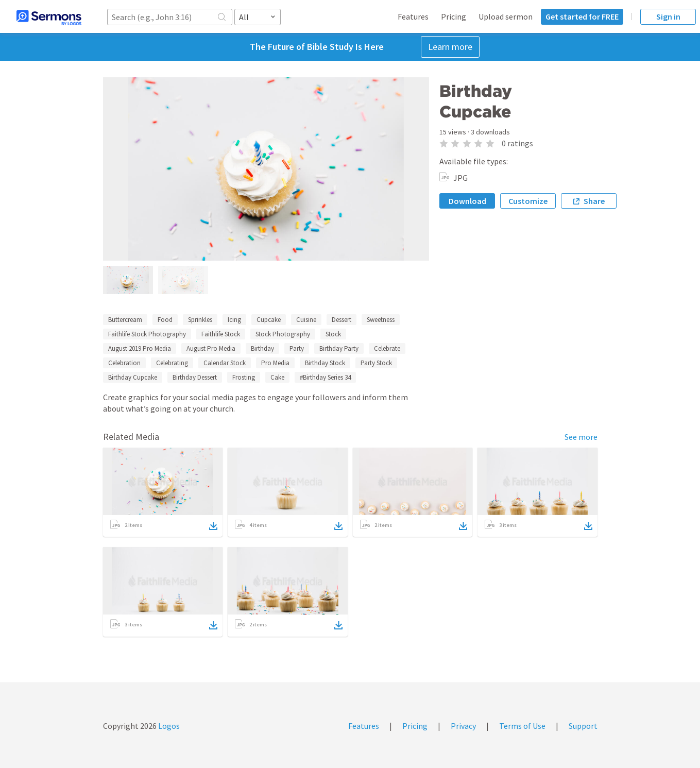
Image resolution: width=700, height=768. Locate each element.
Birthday (262, 348)
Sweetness (381, 320)
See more (581, 437)
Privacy (463, 726)
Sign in (668, 16)
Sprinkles (200, 320)
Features (413, 16)
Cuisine (306, 320)
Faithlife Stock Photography (147, 334)
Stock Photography (283, 334)
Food (165, 320)
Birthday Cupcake (133, 377)
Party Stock (376, 363)
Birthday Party (339, 348)
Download (467, 201)
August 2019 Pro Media (140, 348)
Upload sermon (506, 16)
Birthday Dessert (195, 377)
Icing (234, 320)
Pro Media (275, 363)
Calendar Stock (225, 363)
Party (297, 348)
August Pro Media (211, 348)
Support (583, 726)
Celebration (124, 363)
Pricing (454, 16)
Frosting (244, 377)
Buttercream (125, 320)
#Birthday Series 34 (325, 377)
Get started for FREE (582, 16)
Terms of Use (522, 726)
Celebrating (172, 363)
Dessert (342, 320)
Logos (168, 726)
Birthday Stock (325, 363)
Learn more (450, 47)
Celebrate (387, 348)
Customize (528, 201)
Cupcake (269, 320)
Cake (277, 377)
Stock (333, 334)
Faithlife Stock (221, 334)
